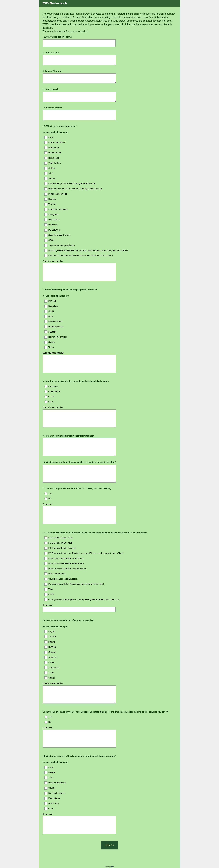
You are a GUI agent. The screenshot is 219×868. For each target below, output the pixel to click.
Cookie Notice (113, 861)
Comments (48, 496)
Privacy (103, 861)
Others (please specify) (53, 350)
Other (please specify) (53, 261)
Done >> (109, 824)
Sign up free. (124, 852)
